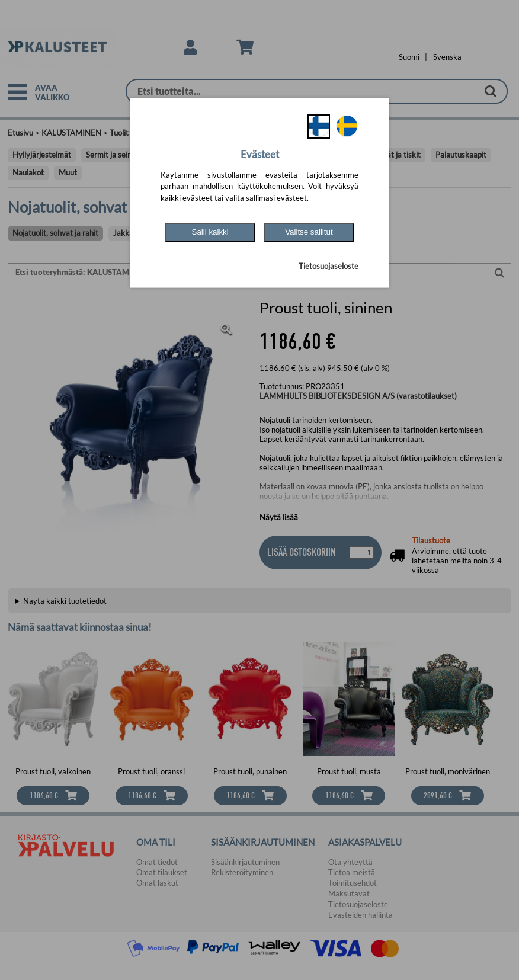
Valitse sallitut (309, 232)
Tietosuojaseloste (329, 266)
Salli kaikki (210, 232)
